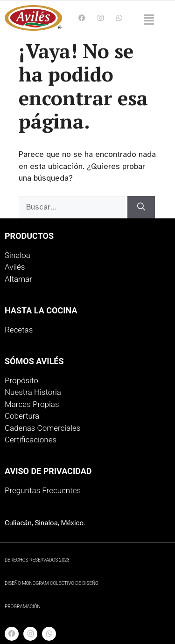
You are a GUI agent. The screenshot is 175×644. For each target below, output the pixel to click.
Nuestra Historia (33, 392)
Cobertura (22, 416)
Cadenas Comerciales (43, 428)
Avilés (15, 267)
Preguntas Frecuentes (43, 490)
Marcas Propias (32, 404)
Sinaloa (17, 255)
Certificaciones (31, 440)
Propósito (21, 380)
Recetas (19, 330)
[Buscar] (141, 207)
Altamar (18, 279)
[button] (149, 20)
